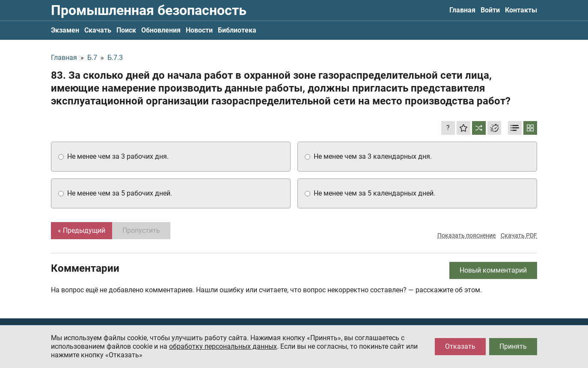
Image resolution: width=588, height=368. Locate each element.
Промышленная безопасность (149, 10)
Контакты (521, 10)
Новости (199, 30)
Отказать (460, 346)
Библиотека (237, 30)
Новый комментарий (493, 270)
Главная (462, 10)
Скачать (98, 30)
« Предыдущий (82, 230)
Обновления (161, 30)
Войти (490, 10)
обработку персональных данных (223, 346)
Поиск (126, 30)
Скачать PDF (519, 235)
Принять (513, 346)
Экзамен (65, 30)
